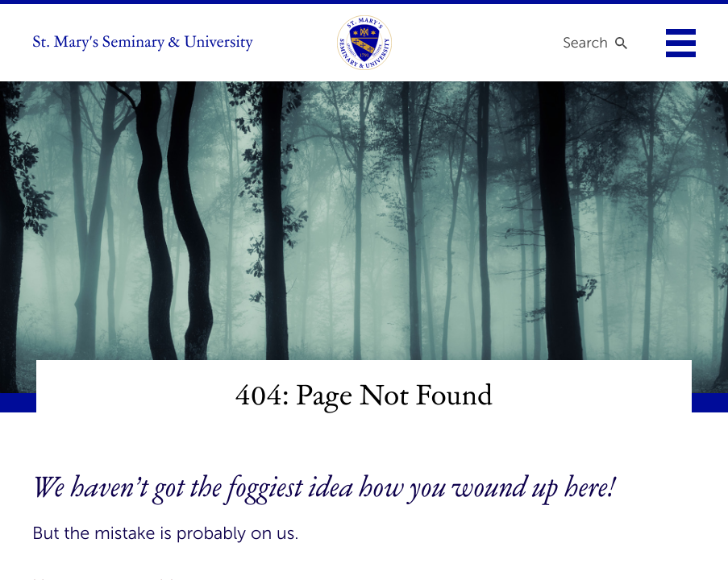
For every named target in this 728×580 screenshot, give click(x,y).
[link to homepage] (364, 43)
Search (585, 43)
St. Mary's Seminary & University (143, 43)
